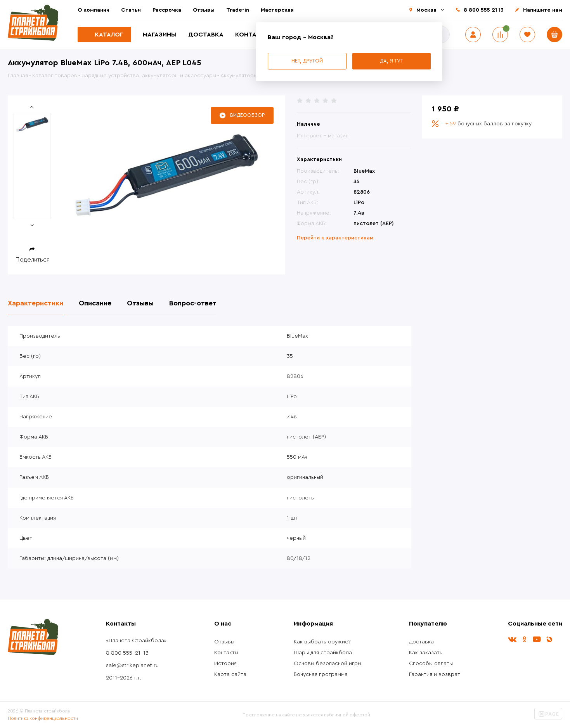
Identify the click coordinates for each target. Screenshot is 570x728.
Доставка (206, 35)
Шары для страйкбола (323, 653)
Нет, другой (307, 61)
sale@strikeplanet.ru (132, 666)
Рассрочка (167, 10)
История (225, 664)
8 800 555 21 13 (484, 10)
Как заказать (426, 653)
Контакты (253, 35)
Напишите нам (543, 10)
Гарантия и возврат (435, 674)
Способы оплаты (431, 664)
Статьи (131, 10)
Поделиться (33, 260)
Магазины (160, 35)
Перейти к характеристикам (335, 238)
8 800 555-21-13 (127, 653)
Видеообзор (247, 115)
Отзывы (204, 10)
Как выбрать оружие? (322, 642)
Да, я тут (392, 61)
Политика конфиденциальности (43, 718)
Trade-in (238, 10)
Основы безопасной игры (327, 664)
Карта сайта (230, 674)
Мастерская (277, 10)
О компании (94, 10)
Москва (426, 10)
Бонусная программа (321, 674)
